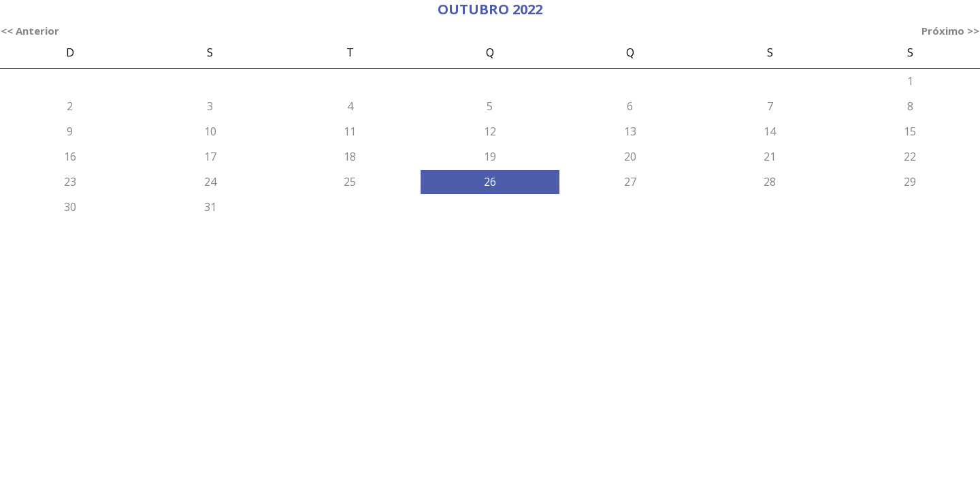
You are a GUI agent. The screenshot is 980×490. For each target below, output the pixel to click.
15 (910, 131)
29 (910, 182)
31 (210, 207)
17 (210, 157)
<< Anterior (30, 31)
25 (350, 182)
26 (490, 182)
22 (910, 157)
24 (210, 182)
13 (630, 131)
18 (350, 157)
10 (210, 131)
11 (350, 131)
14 (770, 131)
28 (770, 182)
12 (490, 131)
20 (630, 157)
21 (770, 157)
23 (70, 182)
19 (490, 157)
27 (630, 182)
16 (70, 157)
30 (70, 207)
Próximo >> (950, 31)
